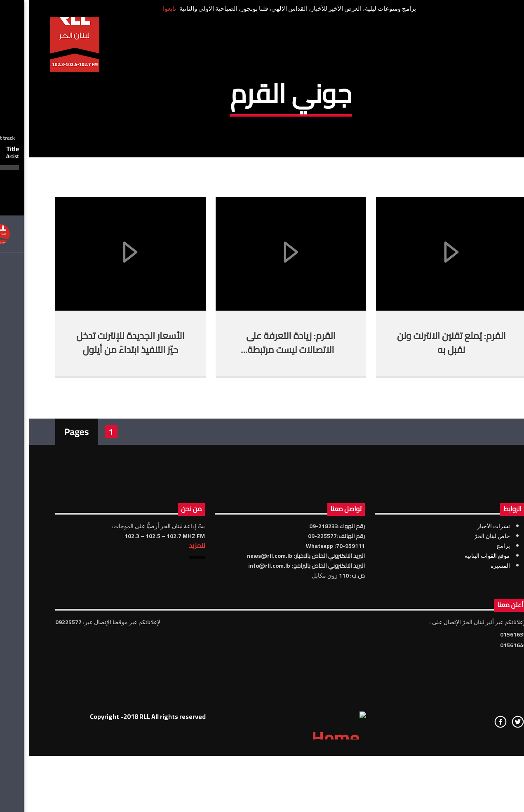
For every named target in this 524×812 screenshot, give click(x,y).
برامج (474, 693)
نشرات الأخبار (465, 673)
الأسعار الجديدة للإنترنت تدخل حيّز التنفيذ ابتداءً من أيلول (102, 490)
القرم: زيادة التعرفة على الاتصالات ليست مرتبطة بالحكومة (262, 497)
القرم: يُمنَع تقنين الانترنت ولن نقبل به (422, 490)
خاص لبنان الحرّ (463, 683)
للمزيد (168, 693)
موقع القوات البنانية (458, 703)
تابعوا (141, 8)
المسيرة (471, 713)
